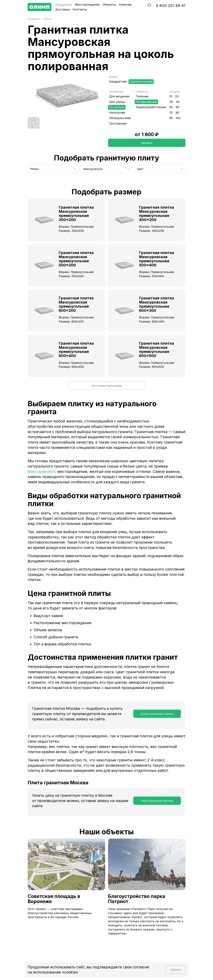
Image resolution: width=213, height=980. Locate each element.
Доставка (62, 9)
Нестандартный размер (107, 386)
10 (171, 96)
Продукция (63, 5)
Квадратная (118, 81)
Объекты (109, 5)
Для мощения (119, 96)
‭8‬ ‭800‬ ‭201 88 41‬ (171, 6)
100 (178, 118)
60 (177, 107)
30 (171, 102)
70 (171, 113)
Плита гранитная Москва (157, 801)
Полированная (146, 102)
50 (171, 107)
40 (178, 102)
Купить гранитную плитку (157, 714)
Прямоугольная (141, 81)
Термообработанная (151, 107)
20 (177, 96)
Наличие (125, 5)
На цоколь (117, 107)
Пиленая (142, 96)
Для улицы (117, 102)
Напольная (117, 113)
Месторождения (87, 5)
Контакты (80, 9)
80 (177, 113)
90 (171, 118)
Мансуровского (42, 471)
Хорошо (175, 970)
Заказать (147, 143)
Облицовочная (120, 118)
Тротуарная (118, 123)
